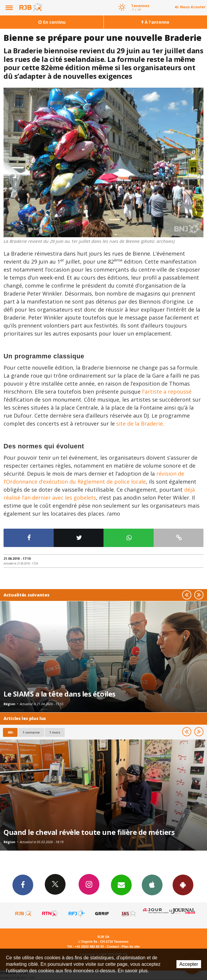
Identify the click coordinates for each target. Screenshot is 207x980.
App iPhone (152, 885)
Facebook (23, 885)
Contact (113, 947)
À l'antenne (155, 22)
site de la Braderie (140, 424)
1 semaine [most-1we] (31, 732)
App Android (183, 885)
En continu (52, 22)
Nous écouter (193, 7)
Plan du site (131, 947)
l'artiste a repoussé (167, 392)
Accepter (189, 964)
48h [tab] (10, 732)
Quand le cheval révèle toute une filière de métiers (89, 832)
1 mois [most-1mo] (55, 732)
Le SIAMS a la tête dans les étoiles (59, 694)
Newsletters (121, 885)
